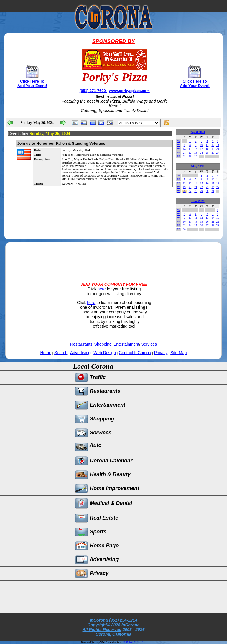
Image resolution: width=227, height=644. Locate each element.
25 (207, 153)
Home (46, 353)
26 (213, 153)
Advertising (80, 353)
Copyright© (99, 625)
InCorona (99, 620)
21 (184, 153)
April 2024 (198, 132)
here (102, 289)
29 (190, 157)
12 (213, 145)
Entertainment (126, 344)
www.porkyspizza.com (129, 91)
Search (61, 353)
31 (213, 191)
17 (201, 149)
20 (217, 149)
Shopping (103, 344)
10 (201, 145)
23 (196, 153)
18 (207, 149)
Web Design (105, 353)
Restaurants (81, 344)
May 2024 (198, 166)
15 (190, 149)
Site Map (179, 353)
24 (201, 153)
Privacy (161, 353)
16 (196, 149)
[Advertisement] (113, 257)
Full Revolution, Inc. (135, 643)
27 (217, 153)
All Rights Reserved (102, 630)
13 (217, 145)
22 (190, 153)
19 (213, 149)
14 (184, 149)
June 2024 (198, 201)
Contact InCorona (135, 353)
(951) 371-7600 (93, 91)
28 (184, 157)
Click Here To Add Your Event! (32, 83)
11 (207, 145)
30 (196, 157)
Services (149, 344)
